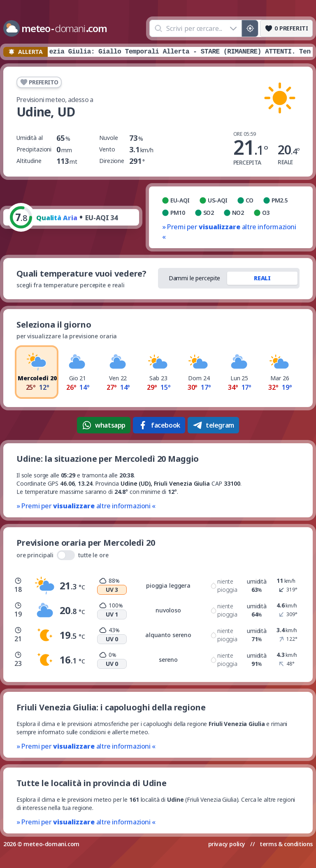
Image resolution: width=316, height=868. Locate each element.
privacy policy (227, 844)
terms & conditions (286, 844)
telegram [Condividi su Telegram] (213, 425)
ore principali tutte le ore (63, 555)
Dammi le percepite (195, 278)
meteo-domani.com (51, 844)
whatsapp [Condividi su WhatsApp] (104, 425)
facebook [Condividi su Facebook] (159, 425)
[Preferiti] (286, 28)
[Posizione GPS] (250, 28)
